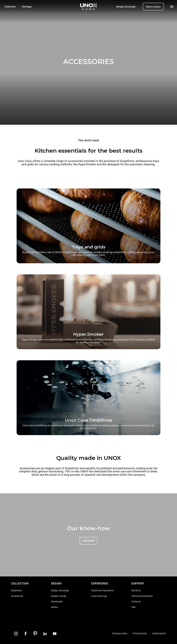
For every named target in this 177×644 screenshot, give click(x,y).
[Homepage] (88, 7)
